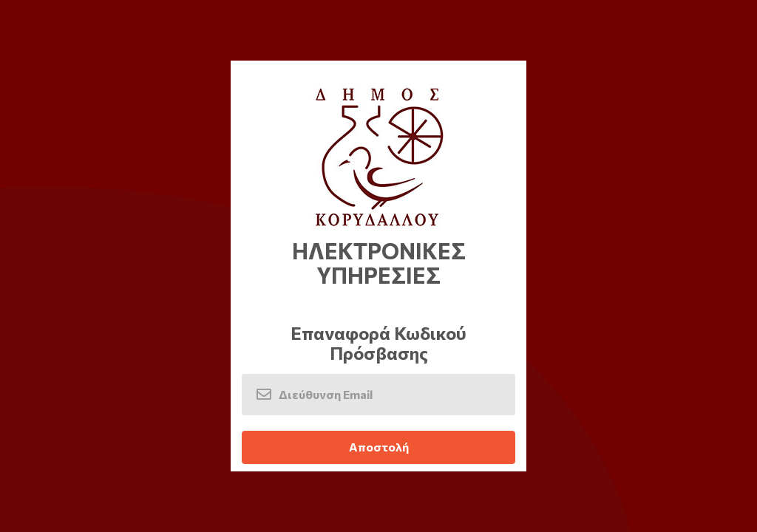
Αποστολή (379, 447)
